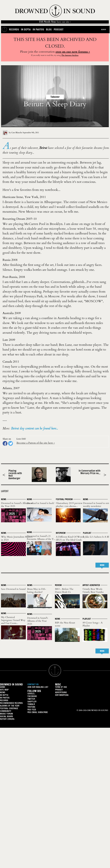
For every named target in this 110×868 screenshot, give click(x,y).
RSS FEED (32, 710)
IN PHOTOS (5, 698)
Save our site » (55, 22)
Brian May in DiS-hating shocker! (37, 591)
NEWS (3, 692)
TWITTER (31, 699)
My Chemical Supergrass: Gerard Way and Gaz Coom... (13, 620)
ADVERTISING (61, 692)
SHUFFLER (32, 702)
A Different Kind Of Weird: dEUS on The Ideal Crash (70, 538)
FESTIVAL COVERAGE (9, 708)
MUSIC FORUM (6, 714)
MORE (102, 565)
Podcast (59, 29)
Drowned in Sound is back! (41, 503)
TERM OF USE (61, 687)
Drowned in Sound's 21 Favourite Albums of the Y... (41, 538)
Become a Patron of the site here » (36, 443)
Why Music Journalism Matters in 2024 (17, 538)
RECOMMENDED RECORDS (11, 703)
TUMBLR (31, 704)
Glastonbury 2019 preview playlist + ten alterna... (69, 505)
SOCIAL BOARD (6, 716)
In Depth (26, 29)
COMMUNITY (6, 711)
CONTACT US (33, 684)
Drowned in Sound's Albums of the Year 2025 (17, 505)
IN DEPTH (4, 695)
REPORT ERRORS (7, 719)
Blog (49, 29)
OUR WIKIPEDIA (62, 695)
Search (104, 30)
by (13, 133)
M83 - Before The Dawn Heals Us (64, 591)
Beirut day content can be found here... (35, 429)
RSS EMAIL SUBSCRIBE (38, 712)
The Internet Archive (70, 55)
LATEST (5, 491)
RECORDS (4, 700)
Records (14, 29)
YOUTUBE (31, 707)
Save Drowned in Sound (13, 589)
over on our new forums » (73, 52)
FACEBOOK (32, 696)
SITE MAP (4, 690)
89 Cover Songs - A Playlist (92, 624)
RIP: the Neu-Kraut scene (65, 624)
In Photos (38, 29)
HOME (3, 687)
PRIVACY (59, 690)
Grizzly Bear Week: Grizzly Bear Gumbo (93, 591)
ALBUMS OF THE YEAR (10, 706)
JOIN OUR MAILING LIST (38, 687)
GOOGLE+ (31, 694)
